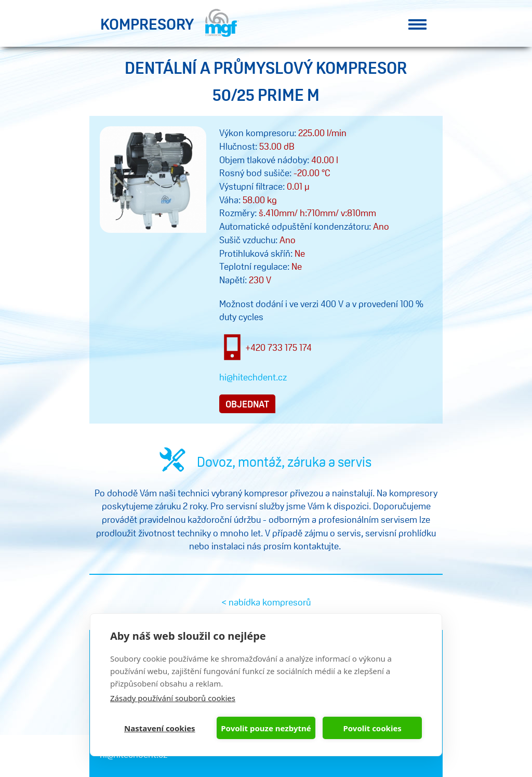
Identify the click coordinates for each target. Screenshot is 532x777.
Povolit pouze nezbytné (266, 728)
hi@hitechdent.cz (253, 377)
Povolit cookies (372, 728)
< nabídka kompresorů (266, 602)
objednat (247, 404)
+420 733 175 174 (278, 347)
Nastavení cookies (160, 728)
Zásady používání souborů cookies (173, 698)
